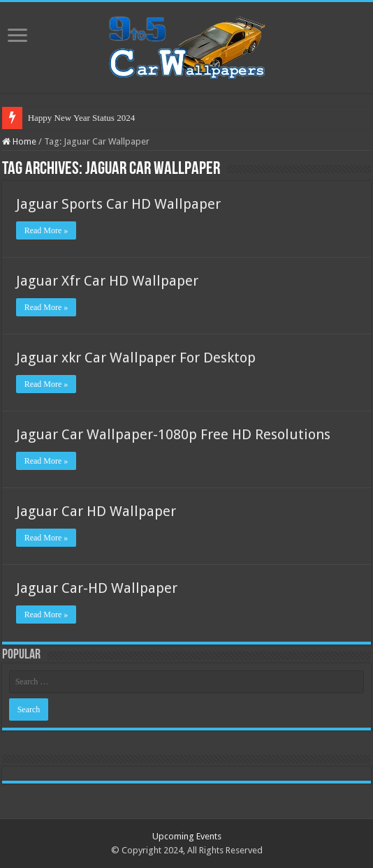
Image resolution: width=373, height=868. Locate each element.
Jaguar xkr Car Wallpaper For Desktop (136, 358)
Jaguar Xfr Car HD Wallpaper (107, 281)
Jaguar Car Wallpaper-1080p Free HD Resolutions (173, 434)
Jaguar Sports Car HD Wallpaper (118, 204)
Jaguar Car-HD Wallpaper (97, 588)
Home (19, 141)
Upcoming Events (187, 836)
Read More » (46, 230)
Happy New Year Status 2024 (81, 118)
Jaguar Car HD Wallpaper (96, 511)
